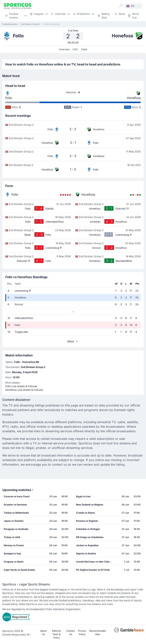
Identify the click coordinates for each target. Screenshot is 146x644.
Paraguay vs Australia (16, 529)
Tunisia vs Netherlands (16, 513)
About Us (43, 633)
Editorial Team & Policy (56, 634)
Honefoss (134, 98)
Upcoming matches (18, 490)
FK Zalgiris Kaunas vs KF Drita (93, 570)
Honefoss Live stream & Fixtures (24, 390)
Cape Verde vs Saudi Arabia (19, 570)
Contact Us (71, 633)
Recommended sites (98, 633)
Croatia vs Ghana (85, 513)
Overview (64, 49)
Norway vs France (14, 545)
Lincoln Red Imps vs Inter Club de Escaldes (95, 562)
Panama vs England (87, 521)
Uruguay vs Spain (14, 562)
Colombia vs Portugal (88, 529)
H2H (75, 49)
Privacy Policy (82, 633)
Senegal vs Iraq (12, 553)
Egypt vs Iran (83, 496)
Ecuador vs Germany (15, 505)
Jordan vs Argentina (87, 545)
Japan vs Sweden (14, 521)
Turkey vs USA (12, 537)
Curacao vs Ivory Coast (17, 496)
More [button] (73, 341)
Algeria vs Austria (86, 553)
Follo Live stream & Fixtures (21, 386)
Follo (9, 98)
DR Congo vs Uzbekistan (90, 537)
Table (84, 49)
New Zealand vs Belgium (90, 505)
